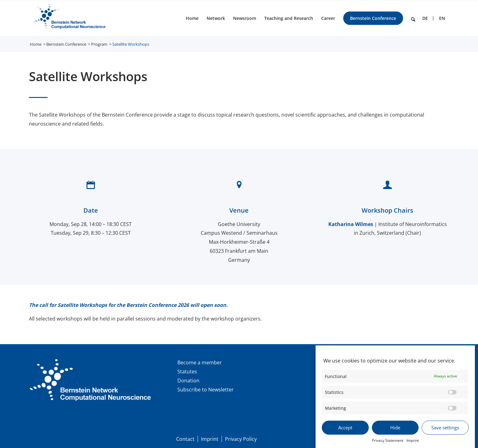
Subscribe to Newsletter (206, 390)
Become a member (200, 363)
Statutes (187, 372)
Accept (345, 431)
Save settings (445, 431)
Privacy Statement (388, 444)
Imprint (413, 444)
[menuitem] (192, 18)
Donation (188, 381)
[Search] (413, 18)
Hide (395, 431)
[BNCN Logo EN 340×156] (68, 18)
